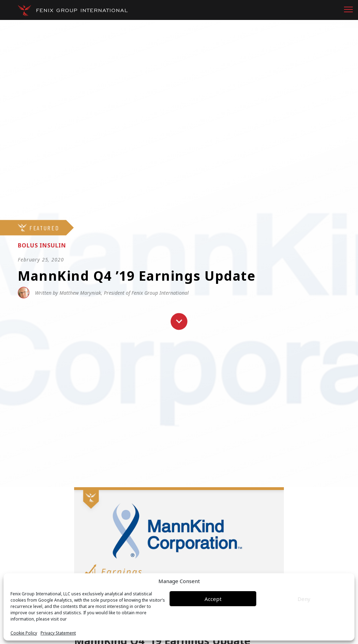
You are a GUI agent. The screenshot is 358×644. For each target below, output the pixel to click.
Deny (304, 599)
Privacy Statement (58, 633)
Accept (213, 599)
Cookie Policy (24, 633)
